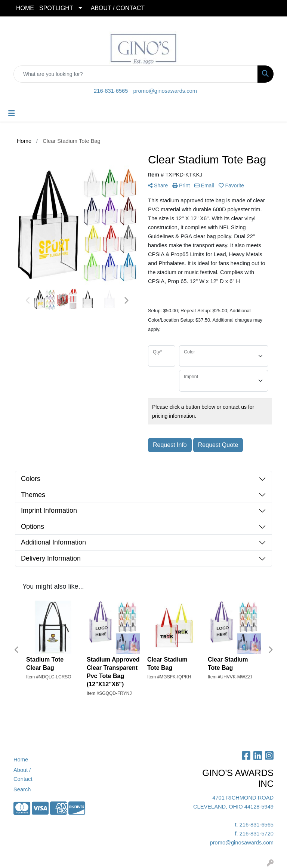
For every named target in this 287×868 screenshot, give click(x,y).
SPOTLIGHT (56, 8)
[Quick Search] (136, 74)
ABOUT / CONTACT (118, 8)
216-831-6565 (111, 91)
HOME (25, 8)
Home (21, 760)
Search (22, 789)
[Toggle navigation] (12, 113)
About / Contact (23, 775)
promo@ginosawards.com (165, 91)
